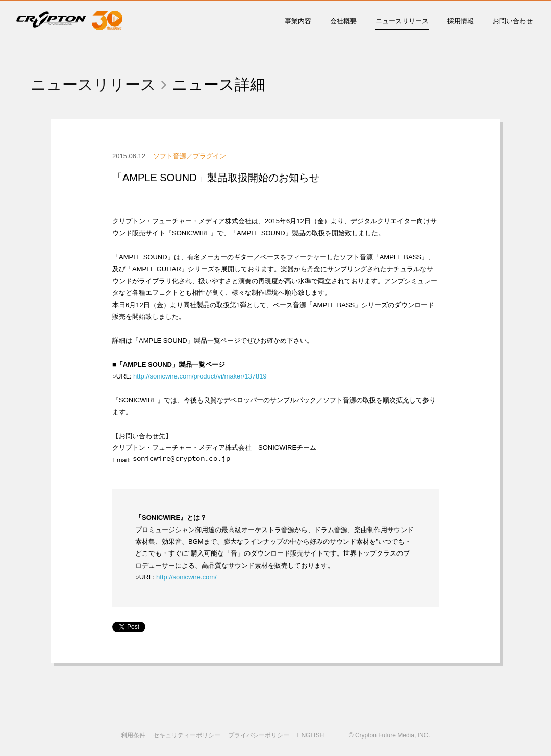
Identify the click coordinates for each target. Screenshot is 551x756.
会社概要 (343, 21)
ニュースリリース (402, 21)
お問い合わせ (513, 21)
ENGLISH (310, 735)
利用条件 (133, 735)
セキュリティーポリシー (187, 735)
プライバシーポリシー (259, 735)
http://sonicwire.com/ (186, 577)
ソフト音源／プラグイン (190, 156)
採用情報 (461, 21)
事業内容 (298, 21)
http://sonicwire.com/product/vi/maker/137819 (200, 376)
